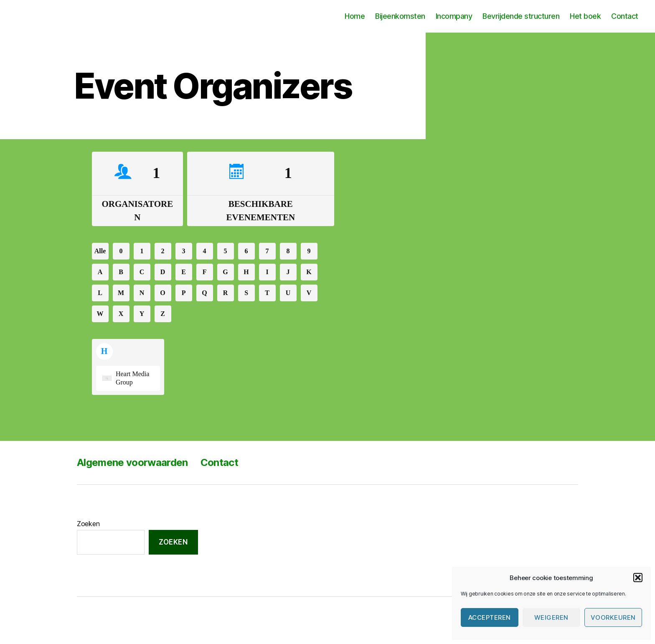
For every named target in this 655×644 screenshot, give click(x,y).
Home (355, 16)
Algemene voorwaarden (132, 462)
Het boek (585, 16)
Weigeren (551, 617)
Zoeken (88, 524)
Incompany (454, 16)
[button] (638, 578)
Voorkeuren (613, 617)
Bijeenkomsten (400, 16)
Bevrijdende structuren (521, 16)
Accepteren (490, 617)
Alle (100, 251)
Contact (625, 16)
